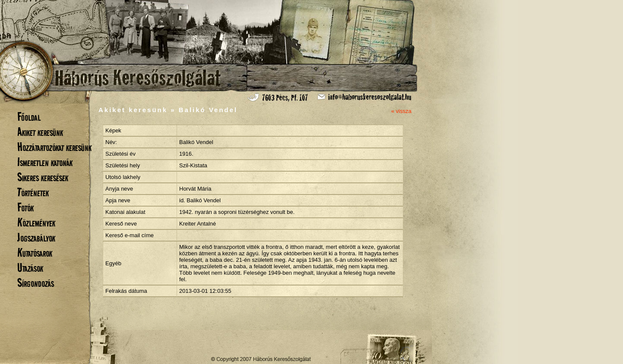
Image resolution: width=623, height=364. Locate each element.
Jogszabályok (36, 237)
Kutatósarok (35, 253)
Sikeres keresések (43, 177)
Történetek (33, 192)
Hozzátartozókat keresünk (54, 147)
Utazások (30, 268)
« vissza (401, 111)
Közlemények (36, 222)
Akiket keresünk (40, 132)
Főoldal (29, 117)
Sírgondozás (36, 283)
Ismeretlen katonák (45, 162)
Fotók (25, 207)
